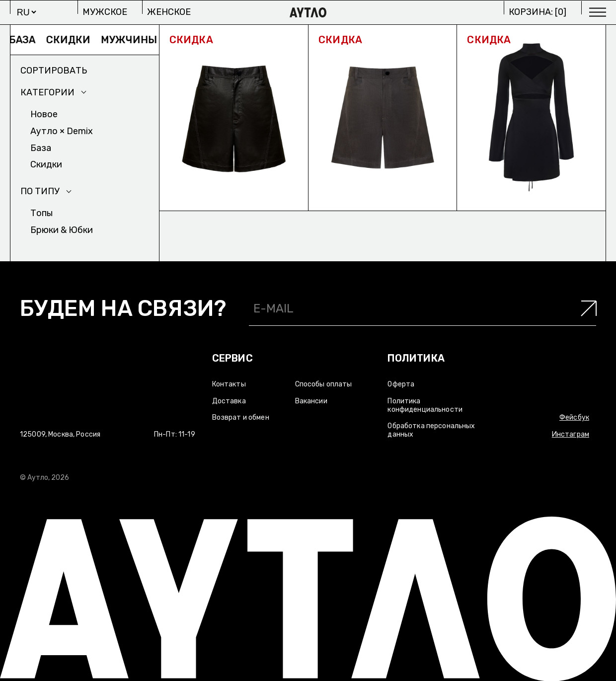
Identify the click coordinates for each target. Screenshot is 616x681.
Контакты (229, 384)
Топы (41, 213)
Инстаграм (571, 434)
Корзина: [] (538, 12)
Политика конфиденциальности (425, 405)
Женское (169, 12)
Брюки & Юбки (62, 230)
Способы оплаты (324, 384)
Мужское (105, 12)
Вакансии (311, 401)
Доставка (229, 401)
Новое (44, 114)
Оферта (401, 384)
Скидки (74, 40)
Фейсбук (574, 417)
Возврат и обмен (241, 417)
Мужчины (134, 40)
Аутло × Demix (62, 131)
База (28, 40)
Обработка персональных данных (431, 430)
